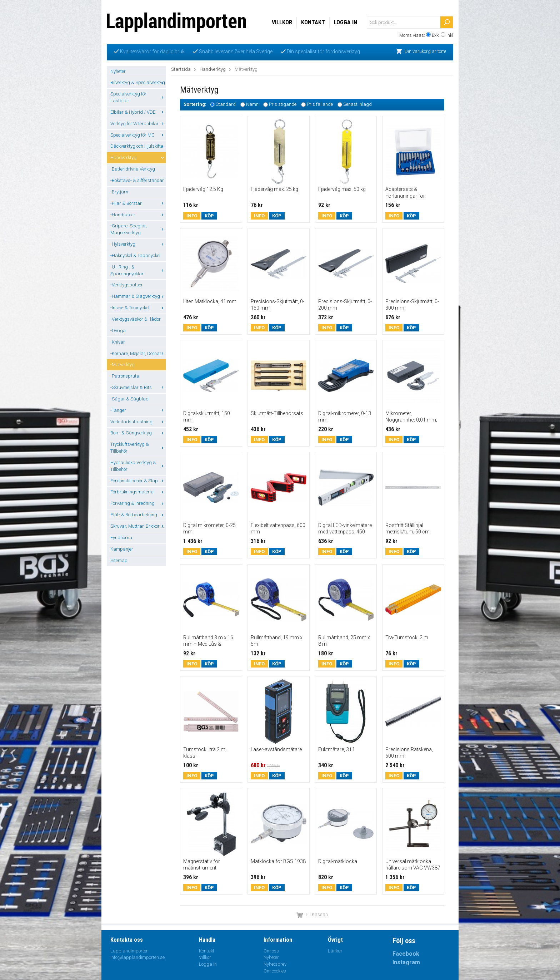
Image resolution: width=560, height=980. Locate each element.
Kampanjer (122, 549)
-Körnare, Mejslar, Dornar (138, 353)
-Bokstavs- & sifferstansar (137, 180)
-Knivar (118, 342)
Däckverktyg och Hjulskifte (138, 146)
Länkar (335, 951)
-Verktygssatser (127, 285)
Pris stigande (283, 105)
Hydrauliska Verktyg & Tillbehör (138, 466)
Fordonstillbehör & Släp (138, 481)
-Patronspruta (125, 376)
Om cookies (275, 971)
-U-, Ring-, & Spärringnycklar (138, 270)
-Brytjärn (119, 192)
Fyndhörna (121, 538)
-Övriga (118, 331)
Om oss (271, 951)
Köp (209, 216)
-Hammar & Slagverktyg (138, 296)
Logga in (346, 22)
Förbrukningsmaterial (138, 492)
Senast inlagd (357, 105)
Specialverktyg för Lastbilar (138, 97)
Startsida (181, 69)
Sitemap (119, 560)
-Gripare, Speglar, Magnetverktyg (138, 229)
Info (192, 216)
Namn (252, 105)
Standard (226, 105)
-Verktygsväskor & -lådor (136, 319)
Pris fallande (320, 105)
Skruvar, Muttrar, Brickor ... (138, 526)
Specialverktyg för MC (138, 135)
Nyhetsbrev (275, 964)
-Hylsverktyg (138, 244)
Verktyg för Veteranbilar (138, 124)
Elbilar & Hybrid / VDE (138, 112)
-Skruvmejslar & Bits (138, 387)
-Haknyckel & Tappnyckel (135, 255)
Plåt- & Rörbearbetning (138, 515)
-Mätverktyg (122, 365)
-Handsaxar (138, 215)
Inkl (450, 35)
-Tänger (138, 410)
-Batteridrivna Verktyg (133, 169)
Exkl (436, 35)
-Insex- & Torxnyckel (138, 308)
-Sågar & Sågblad (129, 399)
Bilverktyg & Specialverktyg (138, 82)
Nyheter (118, 71)
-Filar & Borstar (138, 203)
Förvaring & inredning (138, 503)
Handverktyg (138, 157)
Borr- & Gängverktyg (138, 433)
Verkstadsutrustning (138, 422)
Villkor (282, 22)
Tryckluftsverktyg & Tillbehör (138, 448)
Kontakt (313, 22)
